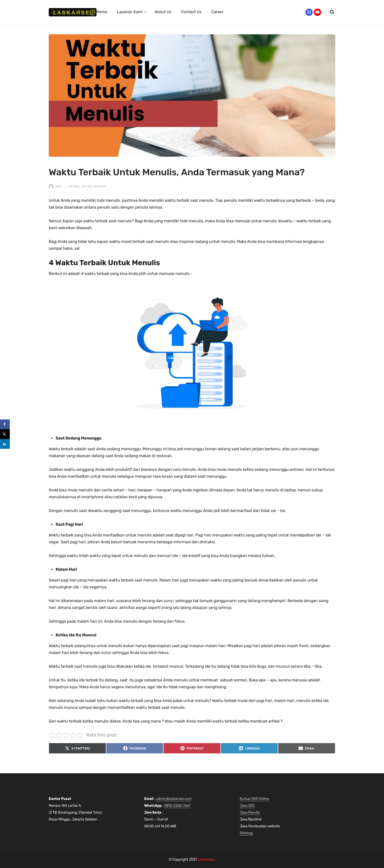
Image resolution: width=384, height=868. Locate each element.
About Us (163, 12)
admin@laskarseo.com (174, 799)
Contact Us (191, 12)
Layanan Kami (130, 12)
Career (217, 12)
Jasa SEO (247, 806)
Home (102, 12)
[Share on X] (5, 434)
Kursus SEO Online (254, 799)
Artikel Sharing (94, 186)
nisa (59, 186)
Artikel (74, 186)
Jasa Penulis (250, 813)
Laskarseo (206, 860)
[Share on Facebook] (5, 424)
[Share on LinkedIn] (5, 444)
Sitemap (246, 833)
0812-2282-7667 (177, 806)
